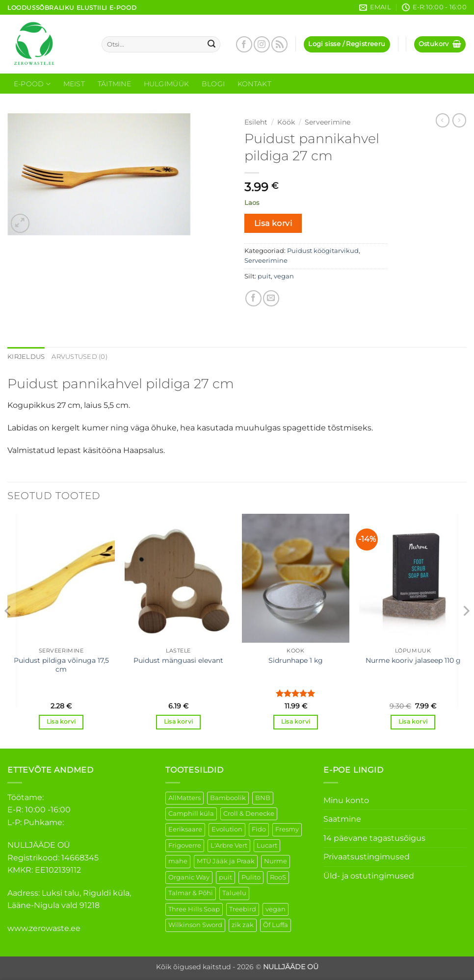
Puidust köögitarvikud (323, 251)
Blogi (213, 84)
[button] (347, 44)
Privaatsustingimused (367, 857)
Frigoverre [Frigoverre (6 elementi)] (185, 845)
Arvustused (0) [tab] (79, 357)
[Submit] (211, 45)
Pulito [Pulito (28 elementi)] (251, 877)
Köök (286, 122)
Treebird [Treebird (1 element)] (243, 909)
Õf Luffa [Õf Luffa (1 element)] (276, 925)
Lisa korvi (273, 223)
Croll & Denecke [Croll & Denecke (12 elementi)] (249, 814)
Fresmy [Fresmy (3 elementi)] (287, 829)
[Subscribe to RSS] (279, 44)
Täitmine (114, 84)
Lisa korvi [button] (61, 722)
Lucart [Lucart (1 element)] (267, 845)
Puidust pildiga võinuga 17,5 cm (61, 665)
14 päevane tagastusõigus (374, 838)
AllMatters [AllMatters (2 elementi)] (184, 798)
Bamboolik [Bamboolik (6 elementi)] (228, 798)
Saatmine (342, 819)
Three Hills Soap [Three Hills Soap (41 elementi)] (194, 909)
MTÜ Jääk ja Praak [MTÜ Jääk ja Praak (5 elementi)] (226, 861)
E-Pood (32, 84)
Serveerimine (328, 122)
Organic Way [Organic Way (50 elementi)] (189, 877)
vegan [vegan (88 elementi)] (276, 909)
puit (264, 276)
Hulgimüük (167, 84)
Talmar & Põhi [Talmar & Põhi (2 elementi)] (191, 893)
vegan (284, 276)
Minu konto (346, 800)
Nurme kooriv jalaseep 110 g (413, 660)
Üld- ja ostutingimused (369, 876)
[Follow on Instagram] (262, 44)
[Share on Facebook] (253, 298)
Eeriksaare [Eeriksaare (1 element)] (185, 829)
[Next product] (443, 120)
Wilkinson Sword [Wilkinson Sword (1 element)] (195, 925)
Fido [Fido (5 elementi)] (259, 829)
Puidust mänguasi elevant (178, 660)
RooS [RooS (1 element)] (278, 877)
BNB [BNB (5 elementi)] (263, 798)
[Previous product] (459, 120)
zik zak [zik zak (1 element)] (243, 925)
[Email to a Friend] (271, 298)
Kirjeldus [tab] (26, 357)
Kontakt (254, 84)
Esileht (256, 122)
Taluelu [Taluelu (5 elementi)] (234, 893)
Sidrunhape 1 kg (296, 660)
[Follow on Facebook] (244, 44)
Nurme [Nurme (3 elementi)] (276, 861)
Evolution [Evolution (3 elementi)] (227, 829)
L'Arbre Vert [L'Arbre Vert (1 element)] (229, 845)
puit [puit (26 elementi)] (225, 877)
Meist (74, 84)
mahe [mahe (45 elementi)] (178, 861)
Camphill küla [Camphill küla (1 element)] (191, 814)
